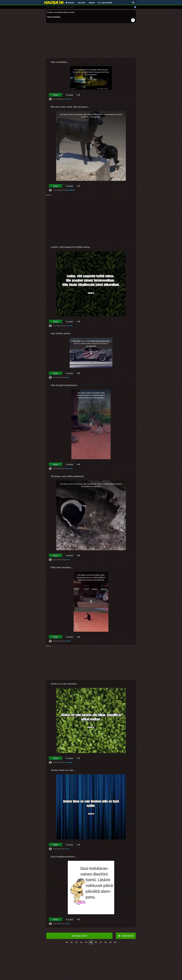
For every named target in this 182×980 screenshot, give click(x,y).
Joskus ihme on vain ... (63, 770)
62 (76, 942)
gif (53, 7)
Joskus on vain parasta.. (64, 684)
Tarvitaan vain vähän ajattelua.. (68, 476)
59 (91, 942)
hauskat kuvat (62, 7)
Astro (68, 560)
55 (110, 942)
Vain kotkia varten (60, 333)
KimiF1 (69, 641)
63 (72, 942)
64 (67, 942)
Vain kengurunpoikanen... (65, 385)
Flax (68, 378)
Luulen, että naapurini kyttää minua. (70, 247)
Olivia (68, 924)
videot (72, 7)
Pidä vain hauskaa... (62, 567)
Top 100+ (82, 3)
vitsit (48, 7)
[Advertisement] (91, 42)
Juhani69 (69, 326)
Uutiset (92, 3)
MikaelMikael (71, 190)
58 (96, 942)
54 (115, 942)
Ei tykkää (69, 95)
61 (81, 942)
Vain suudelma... (60, 62)
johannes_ (70, 469)
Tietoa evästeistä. (54, 17)
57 (101, 942)
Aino (68, 849)
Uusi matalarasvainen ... (64, 857)
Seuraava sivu (79, 936)
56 (106, 942)
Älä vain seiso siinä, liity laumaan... (70, 107)
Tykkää (55, 95)
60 (86, 942)
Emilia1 (69, 99)
